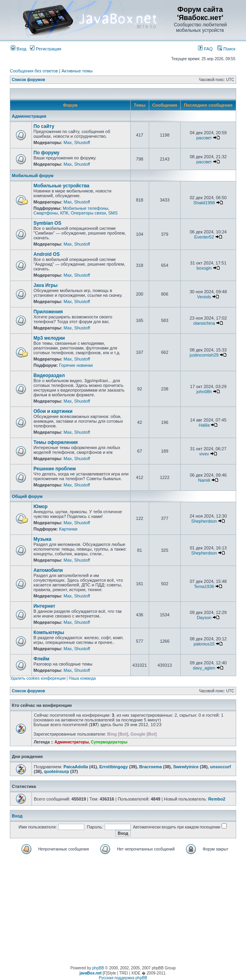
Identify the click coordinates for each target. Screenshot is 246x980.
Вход (18, 49)
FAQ (205, 49)
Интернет (44, 606)
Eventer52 (204, 237)
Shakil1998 (204, 203)
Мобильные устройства (61, 186)
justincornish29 (204, 355)
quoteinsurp (57, 771)
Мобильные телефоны (85, 208)
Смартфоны (46, 213)
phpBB (98, 968)
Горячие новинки (76, 365)
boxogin (204, 268)
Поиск (226, 49)
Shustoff (82, 142)
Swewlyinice (186, 767)
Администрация (29, 116)
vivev (204, 454)
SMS (113, 213)
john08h (204, 392)
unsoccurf (220, 767)
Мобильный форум (33, 176)
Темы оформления (56, 442)
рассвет (204, 138)
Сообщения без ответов (34, 71)
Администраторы (71, 742)
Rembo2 (217, 799)
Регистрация (45, 49)
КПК (64, 213)
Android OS (47, 254)
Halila (204, 425)
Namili (204, 480)
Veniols (204, 297)
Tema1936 (204, 586)
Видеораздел (49, 375)
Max (68, 142)
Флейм (41, 659)
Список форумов (29, 80)
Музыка (42, 539)
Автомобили (48, 570)
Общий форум (27, 496)
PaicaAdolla (76, 767)
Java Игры (45, 285)
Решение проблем (55, 469)
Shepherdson (204, 521)
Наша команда (82, 678)
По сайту (44, 126)
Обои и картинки (53, 411)
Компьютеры (49, 632)
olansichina (204, 323)
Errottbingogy (114, 767)
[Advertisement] (123, 911)
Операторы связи (88, 213)
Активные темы (77, 71)
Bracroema (151, 767)
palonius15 (204, 644)
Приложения (48, 312)
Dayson (204, 618)
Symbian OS (47, 223)
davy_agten (204, 668)
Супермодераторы (109, 742)
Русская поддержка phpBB (123, 978)
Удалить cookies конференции (38, 678)
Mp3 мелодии (49, 338)
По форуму (46, 153)
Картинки (68, 529)
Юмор (41, 507)
